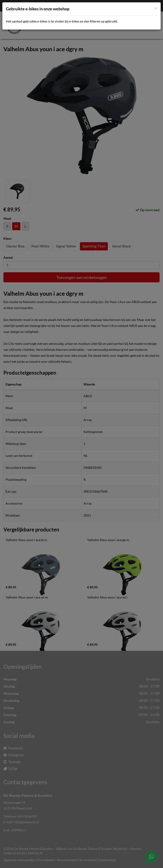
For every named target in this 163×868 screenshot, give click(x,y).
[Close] (156, 8)
